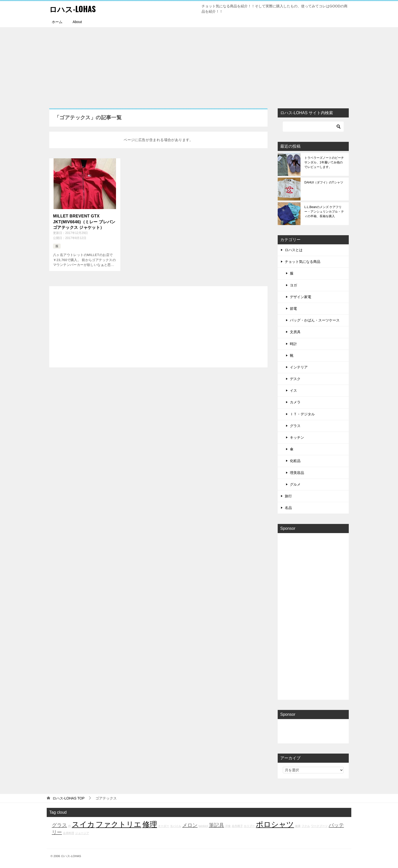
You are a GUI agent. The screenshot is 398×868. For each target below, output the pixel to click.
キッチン (297, 437)
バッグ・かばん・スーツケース (315, 320)
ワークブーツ (319, 826)
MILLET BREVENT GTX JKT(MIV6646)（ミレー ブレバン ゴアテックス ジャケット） (84, 222)
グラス (295, 426)
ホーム (57, 22)
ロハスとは (294, 250)
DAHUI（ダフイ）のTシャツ (324, 182)
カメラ (295, 402)
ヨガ (293, 285)
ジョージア (82, 833)
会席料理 (69, 833)
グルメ (295, 484)
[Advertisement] (199, 65)
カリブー (249, 826)
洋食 (228, 826)
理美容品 (297, 473)
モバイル (176, 826)
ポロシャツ (275, 824)
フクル (306, 826)
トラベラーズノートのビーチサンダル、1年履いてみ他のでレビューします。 (324, 162)
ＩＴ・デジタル (302, 414)
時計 (293, 344)
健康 (298, 826)
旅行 (288, 496)
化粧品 (295, 461)
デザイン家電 (301, 297)
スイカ (83, 824)
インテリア (299, 367)
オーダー (163, 826)
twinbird (203, 826)
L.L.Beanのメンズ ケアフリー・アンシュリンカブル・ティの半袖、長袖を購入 (324, 212)
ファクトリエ (119, 824)
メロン (190, 825)
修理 (150, 824)
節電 (293, 309)
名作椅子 (237, 826)
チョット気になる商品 (303, 262)
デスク (295, 379)
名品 (288, 508)
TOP (69, 798)
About (77, 22)
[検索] (313, 127)
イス (293, 390)
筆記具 (217, 825)
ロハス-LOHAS (72, 9)
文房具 (295, 332)
